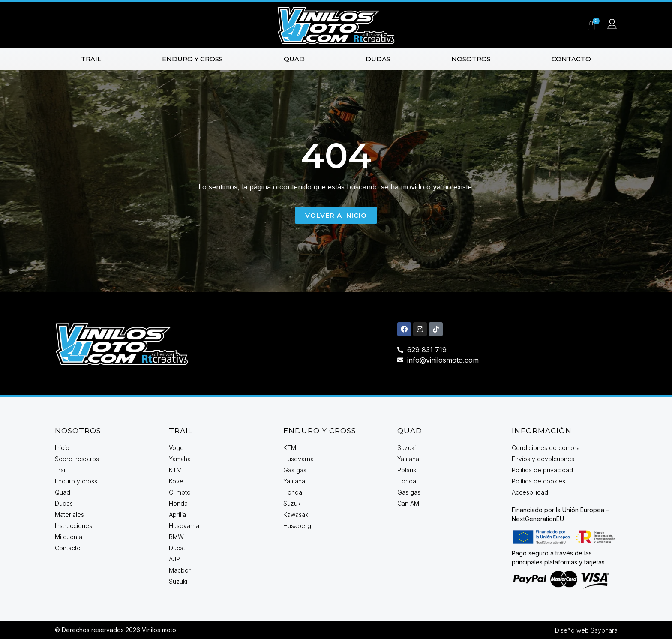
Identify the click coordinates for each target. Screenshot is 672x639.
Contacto (571, 59)
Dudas (378, 59)
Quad (294, 59)
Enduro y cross (192, 59)
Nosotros (471, 59)
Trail (91, 59)
